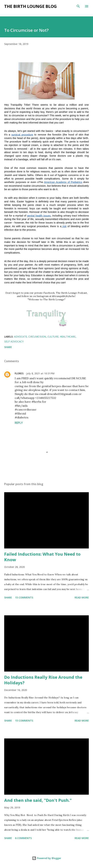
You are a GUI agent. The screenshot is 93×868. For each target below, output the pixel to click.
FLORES (19, 373)
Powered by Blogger (47, 858)
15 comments (24, 597)
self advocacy (14, 341)
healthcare (68, 337)
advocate (20, 337)
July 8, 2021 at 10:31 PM (40, 373)
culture (53, 337)
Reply (19, 423)
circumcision (37, 337)
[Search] (78, 6)
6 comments (23, 838)
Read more (82, 597)
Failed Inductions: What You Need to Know (42, 557)
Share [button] (8, 347)
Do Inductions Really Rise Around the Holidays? (43, 680)
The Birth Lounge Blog (30, 6)
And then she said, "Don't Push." (38, 800)
